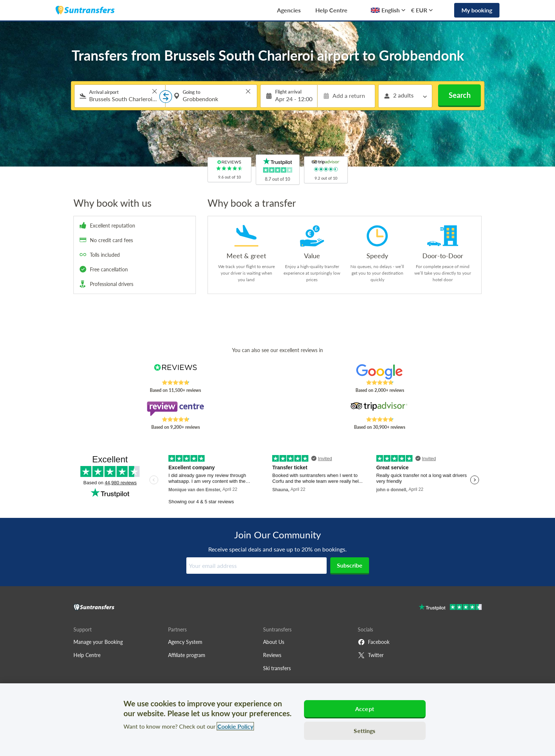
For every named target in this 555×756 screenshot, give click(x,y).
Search (460, 95)
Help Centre (331, 10)
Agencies (289, 10)
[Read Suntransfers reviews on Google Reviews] (379, 372)
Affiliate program (187, 655)
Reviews (272, 655)
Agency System (185, 642)
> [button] (155, 91)
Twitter (371, 655)
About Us (274, 642)
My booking (477, 10)
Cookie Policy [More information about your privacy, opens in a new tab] (235, 726)
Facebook (374, 642)
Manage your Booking (98, 642)
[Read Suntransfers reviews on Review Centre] (175, 409)
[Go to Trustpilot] (450, 608)
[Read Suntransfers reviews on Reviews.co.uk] (175, 372)
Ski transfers (277, 668)
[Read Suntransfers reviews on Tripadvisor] (379, 409)
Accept (365, 709)
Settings (364, 731)
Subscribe (350, 565)
